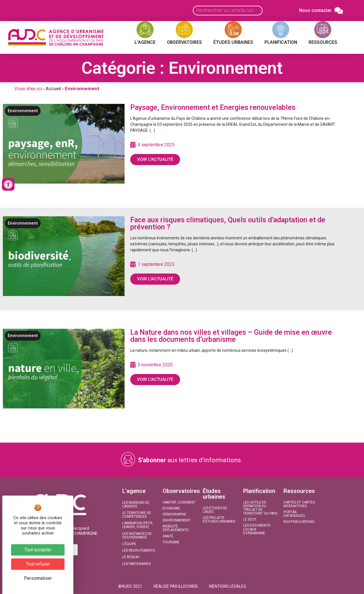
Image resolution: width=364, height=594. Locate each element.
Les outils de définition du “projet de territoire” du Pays (260, 508)
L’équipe (129, 544)
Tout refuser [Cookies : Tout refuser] (38, 564)
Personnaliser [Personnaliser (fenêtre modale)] (38, 578)
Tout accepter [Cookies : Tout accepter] (38, 550)
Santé (168, 536)
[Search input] (228, 11)
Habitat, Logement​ (179, 502)
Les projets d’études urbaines (219, 520)
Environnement (23, 111)
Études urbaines (214, 494)
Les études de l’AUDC (215, 510)
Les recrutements (139, 550)
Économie (171, 508)
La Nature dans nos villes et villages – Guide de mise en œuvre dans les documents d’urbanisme (231, 336)
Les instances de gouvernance (137, 536)
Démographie (174, 514)
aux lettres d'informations (189, 460)
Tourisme (171, 542)
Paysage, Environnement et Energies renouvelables (213, 107)
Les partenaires (136, 564)
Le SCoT (250, 519)
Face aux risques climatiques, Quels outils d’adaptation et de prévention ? (228, 223)
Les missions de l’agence (136, 504)
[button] (130, 586)
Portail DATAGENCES (294, 514)
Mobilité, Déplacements (175, 528)
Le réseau (131, 557)
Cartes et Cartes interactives (299, 504)
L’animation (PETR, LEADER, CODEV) (138, 525)
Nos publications (299, 522)
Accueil (53, 89)
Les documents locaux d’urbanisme (257, 529)
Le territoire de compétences (137, 515)
